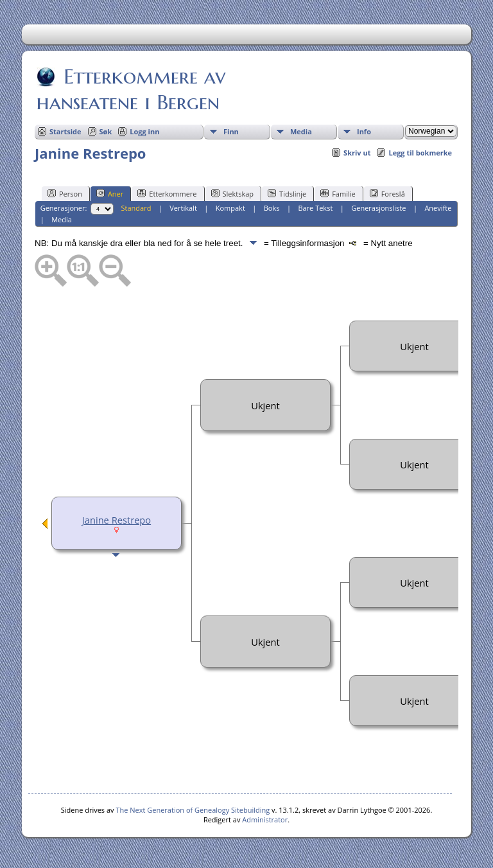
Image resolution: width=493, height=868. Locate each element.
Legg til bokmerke (420, 153)
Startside (65, 131)
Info (364, 131)
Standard (136, 208)
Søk (106, 131)
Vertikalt (183, 208)
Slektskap (233, 193)
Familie (338, 193)
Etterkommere (167, 193)
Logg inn (144, 131)
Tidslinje (287, 193)
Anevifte (438, 208)
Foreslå (387, 193)
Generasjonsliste (378, 208)
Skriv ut (357, 153)
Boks (272, 208)
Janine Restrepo (117, 520)
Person (65, 193)
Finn (231, 131)
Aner (110, 193)
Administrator (265, 819)
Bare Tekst (315, 208)
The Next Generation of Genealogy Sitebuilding (193, 810)
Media (301, 131)
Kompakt (230, 208)
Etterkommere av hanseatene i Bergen (131, 89)
